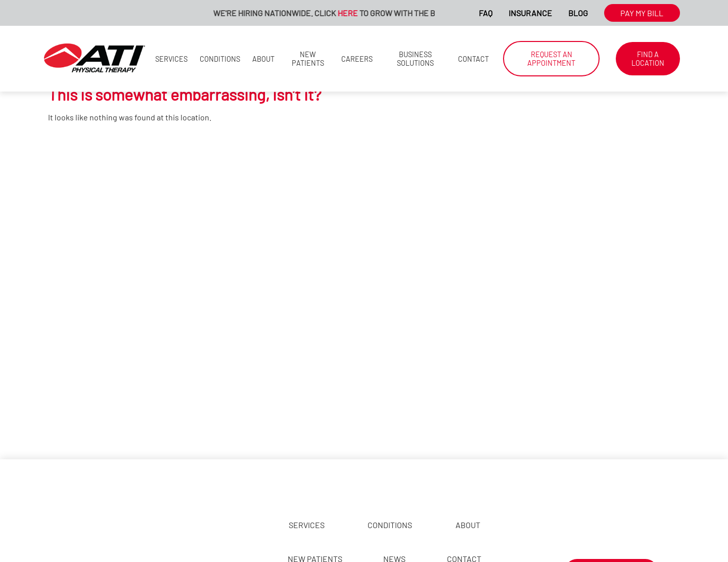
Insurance (530, 13)
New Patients (308, 59)
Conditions (220, 59)
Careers (357, 59)
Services (171, 59)
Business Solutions (415, 59)
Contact (473, 59)
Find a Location (648, 59)
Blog (578, 13)
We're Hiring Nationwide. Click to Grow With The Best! (335, 13)
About (263, 59)
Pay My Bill (642, 13)
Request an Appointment (551, 59)
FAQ (486, 13)
